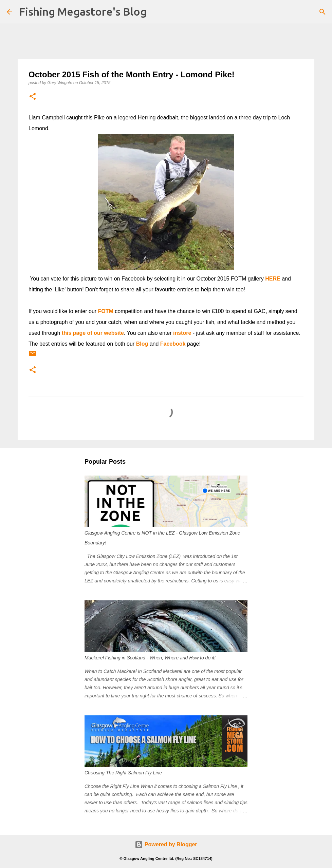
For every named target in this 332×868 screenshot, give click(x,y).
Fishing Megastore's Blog (83, 12)
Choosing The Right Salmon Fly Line (123, 773)
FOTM (106, 311)
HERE (273, 279)
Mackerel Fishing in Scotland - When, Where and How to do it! (150, 658)
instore (182, 333)
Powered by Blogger (166, 844)
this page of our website (93, 333)
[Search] (322, 12)
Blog (142, 344)
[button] (33, 97)
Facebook (173, 344)
